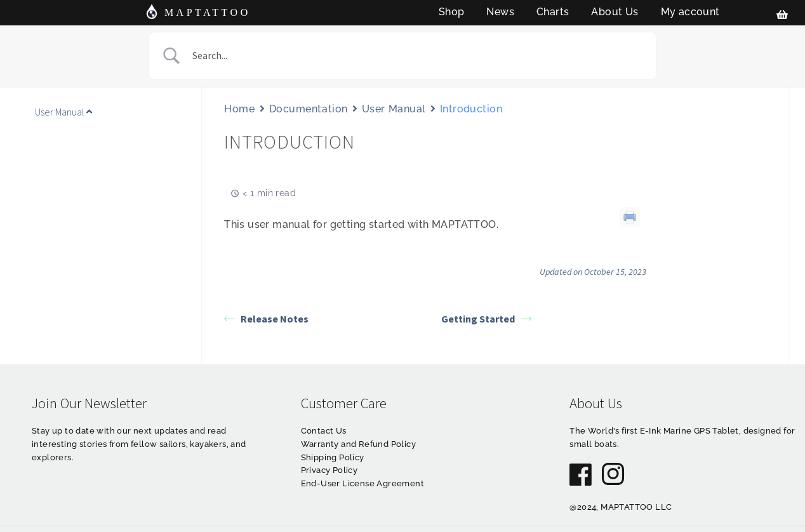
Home (239, 109)
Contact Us (324, 431)
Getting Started (486, 319)
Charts (553, 12)
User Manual (394, 109)
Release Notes (266, 319)
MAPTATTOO (208, 12)
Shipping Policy (333, 457)
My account (690, 12)
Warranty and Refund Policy (358, 444)
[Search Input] (418, 56)
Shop (452, 12)
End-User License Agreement (363, 483)
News (500, 12)
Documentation (309, 109)
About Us (615, 12)
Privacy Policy (329, 470)
